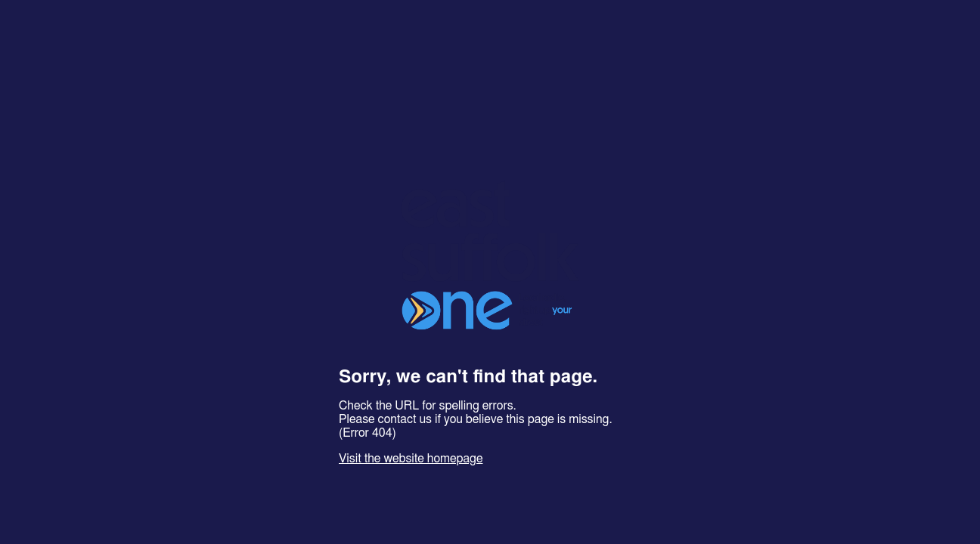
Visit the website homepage (411, 459)
